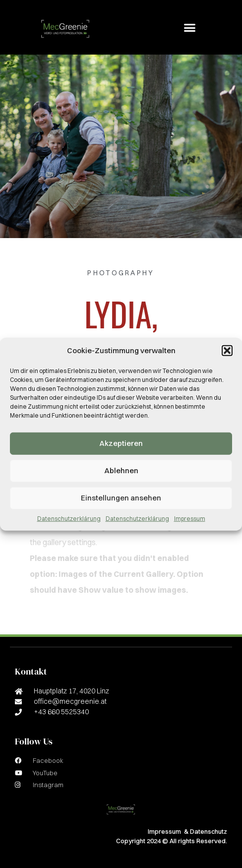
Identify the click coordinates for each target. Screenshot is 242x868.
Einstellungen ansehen (121, 498)
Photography (121, 273)
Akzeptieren (121, 443)
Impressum (190, 518)
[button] (227, 351)
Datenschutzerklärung (69, 518)
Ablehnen (121, 470)
